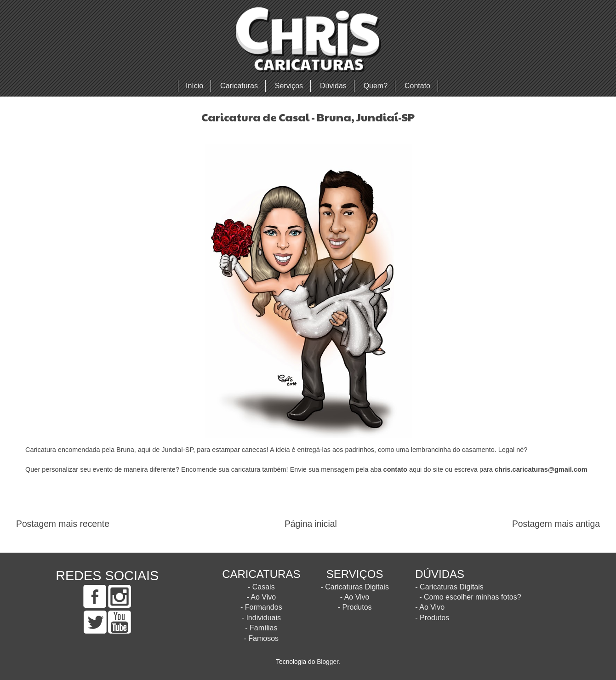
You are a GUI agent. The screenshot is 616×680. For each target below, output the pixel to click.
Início (194, 86)
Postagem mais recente (63, 524)
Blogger (328, 662)
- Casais (261, 587)
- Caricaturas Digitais (354, 587)
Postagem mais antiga (556, 524)
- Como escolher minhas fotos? (470, 597)
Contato (417, 86)
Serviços (289, 86)
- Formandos (261, 607)
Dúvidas (333, 86)
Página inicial (311, 524)
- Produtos (355, 607)
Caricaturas (239, 86)
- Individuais (261, 618)
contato (395, 469)
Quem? (376, 86)
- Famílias (261, 628)
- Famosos (262, 638)
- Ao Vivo (261, 597)
